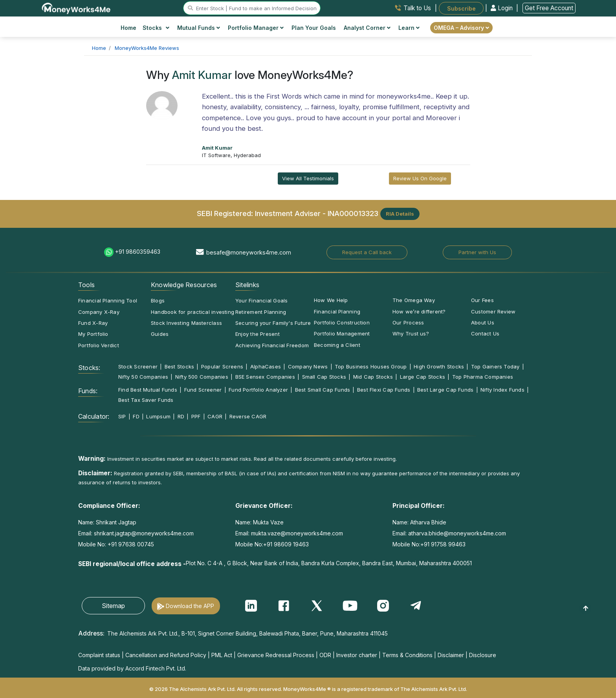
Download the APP (190, 606)
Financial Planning (337, 311)
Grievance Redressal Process (276, 655)
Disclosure (483, 655)
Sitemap (113, 606)
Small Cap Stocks (324, 377)
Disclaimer (451, 655)
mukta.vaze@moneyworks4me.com (297, 533)
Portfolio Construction (342, 322)
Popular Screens (222, 366)
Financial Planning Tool (108, 300)
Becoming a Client (337, 345)
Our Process (408, 322)
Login (502, 8)
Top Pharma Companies (483, 377)
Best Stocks (179, 366)
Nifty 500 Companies (202, 377)
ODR (325, 655)
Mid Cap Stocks (373, 377)
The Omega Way (414, 300)
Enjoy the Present (258, 334)
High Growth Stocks (439, 366)
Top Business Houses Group (371, 366)
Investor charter (357, 655)
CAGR (215, 416)
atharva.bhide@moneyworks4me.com (457, 533)
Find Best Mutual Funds (148, 390)
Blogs (158, 300)
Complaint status (99, 655)
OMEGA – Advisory (461, 28)
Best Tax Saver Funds (146, 400)
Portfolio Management (342, 333)
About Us (483, 322)
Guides (160, 334)
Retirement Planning (261, 312)
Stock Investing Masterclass (186, 323)
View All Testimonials (308, 178)
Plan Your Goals (314, 28)
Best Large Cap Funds (445, 390)
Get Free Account (549, 8)
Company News (308, 366)
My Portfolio (93, 334)
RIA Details (400, 214)
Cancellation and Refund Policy (166, 655)
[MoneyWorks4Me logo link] (76, 7)
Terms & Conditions (407, 655)
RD (181, 416)
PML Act (222, 655)
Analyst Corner (367, 28)
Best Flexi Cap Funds (384, 390)
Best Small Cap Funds (323, 390)
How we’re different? (419, 311)
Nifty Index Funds (502, 390)
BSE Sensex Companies (265, 377)
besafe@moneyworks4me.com (249, 252)
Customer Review (493, 311)
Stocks (156, 28)
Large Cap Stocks (423, 377)
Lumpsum (158, 416)
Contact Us (485, 333)
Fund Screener (203, 390)
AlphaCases (266, 366)
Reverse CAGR (248, 416)
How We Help (331, 300)
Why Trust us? (411, 333)
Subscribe (461, 8)
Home (128, 28)
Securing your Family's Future (273, 323)
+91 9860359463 (138, 252)
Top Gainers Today (495, 366)
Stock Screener (138, 366)
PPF (196, 416)
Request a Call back (367, 252)
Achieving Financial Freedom (272, 345)
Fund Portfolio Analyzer (258, 390)
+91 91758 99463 (443, 544)
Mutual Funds (199, 28)
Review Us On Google (420, 178)
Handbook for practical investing (192, 312)
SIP (122, 416)
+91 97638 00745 (130, 544)
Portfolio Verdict (99, 345)
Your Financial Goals (261, 300)
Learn (409, 28)
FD (136, 416)
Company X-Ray (99, 312)
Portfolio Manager (256, 28)
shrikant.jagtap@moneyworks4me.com (144, 533)
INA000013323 (353, 213)
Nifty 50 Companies (143, 377)
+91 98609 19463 (286, 544)
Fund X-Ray (93, 323)
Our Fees (482, 300)
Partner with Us (477, 252)
